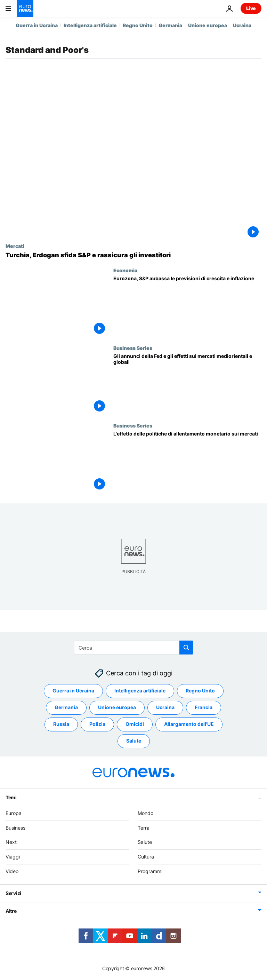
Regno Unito (138, 25)
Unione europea (208, 25)
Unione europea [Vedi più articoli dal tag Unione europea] (117, 707)
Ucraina (242, 25)
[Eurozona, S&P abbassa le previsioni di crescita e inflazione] (187, 306)
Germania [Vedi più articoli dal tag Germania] (66, 707)
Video (12, 871)
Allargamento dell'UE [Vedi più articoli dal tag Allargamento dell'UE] (189, 724)
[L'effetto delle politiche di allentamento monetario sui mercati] (187, 461)
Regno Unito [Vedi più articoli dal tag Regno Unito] (200, 691)
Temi (11, 797)
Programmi (150, 871)
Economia (125, 270)
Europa (14, 813)
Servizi (13, 893)
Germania (170, 25)
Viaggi (13, 857)
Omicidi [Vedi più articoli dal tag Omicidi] (135, 724)
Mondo (145, 813)
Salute (145, 842)
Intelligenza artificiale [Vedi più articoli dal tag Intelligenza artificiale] (140, 691)
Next (11, 842)
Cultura (146, 857)
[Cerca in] (134, 648)
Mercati (15, 246)
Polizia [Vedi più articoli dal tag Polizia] (97, 724)
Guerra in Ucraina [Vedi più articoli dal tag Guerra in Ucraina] (73, 691)
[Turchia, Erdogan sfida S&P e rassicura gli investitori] (133, 255)
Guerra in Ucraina (37, 25)
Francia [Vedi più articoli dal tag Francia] (204, 707)
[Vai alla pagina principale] (25, 8)
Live (251, 8)
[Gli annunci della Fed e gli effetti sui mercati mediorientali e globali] (187, 384)
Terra (144, 827)
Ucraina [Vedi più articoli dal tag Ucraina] (165, 707)
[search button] (186, 648)
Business (15, 827)
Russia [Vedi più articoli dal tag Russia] (61, 724)
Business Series (133, 348)
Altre (11, 911)
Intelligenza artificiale (90, 25)
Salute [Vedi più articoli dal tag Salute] (134, 741)
